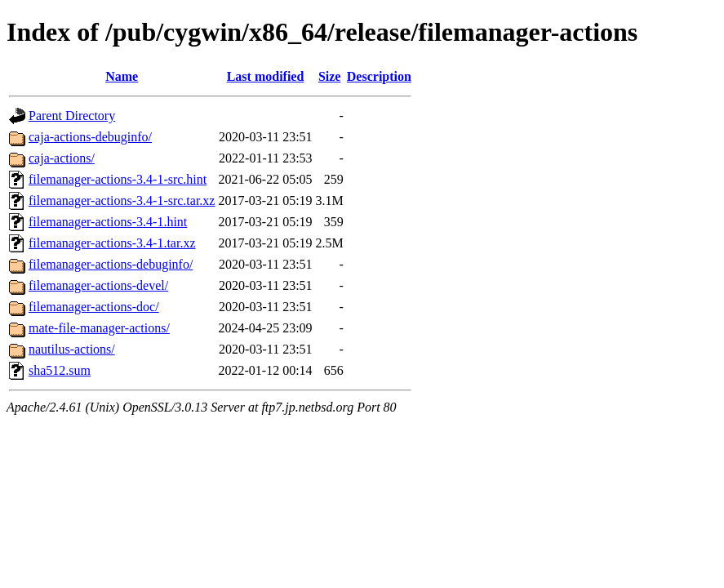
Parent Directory (72, 116)
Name (122, 76)
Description (379, 76)
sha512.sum (60, 370)
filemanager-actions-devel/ (98, 285)
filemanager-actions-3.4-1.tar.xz (112, 243)
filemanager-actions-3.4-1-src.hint (118, 179)
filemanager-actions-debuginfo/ (111, 264)
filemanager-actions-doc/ (94, 307)
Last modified (266, 76)
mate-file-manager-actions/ (99, 328)
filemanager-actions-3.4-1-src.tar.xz (122, 200)
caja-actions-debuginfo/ (90, 137)
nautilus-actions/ (72, 349)
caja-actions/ (62, 158)
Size (330, 76)
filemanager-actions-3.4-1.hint (108, 222)
